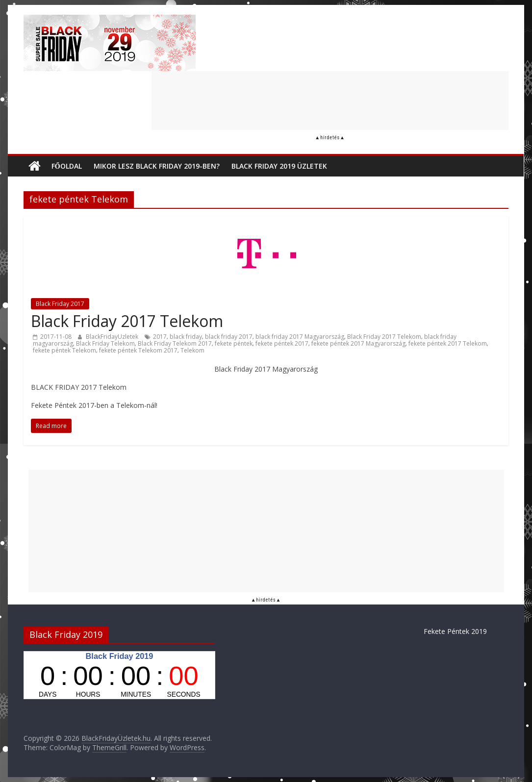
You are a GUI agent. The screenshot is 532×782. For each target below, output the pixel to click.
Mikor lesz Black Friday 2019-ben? (157, 166)
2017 (160, 337)
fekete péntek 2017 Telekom (448, 343)
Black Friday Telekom (105, 343)
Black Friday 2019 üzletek (279, 166)
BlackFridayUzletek (113, 337)
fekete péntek (234, 343)
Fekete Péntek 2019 (455, 631)
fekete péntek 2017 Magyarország (358, 343)
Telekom (192, 350)
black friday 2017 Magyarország (300, 337)
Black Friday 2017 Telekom (127, 321)
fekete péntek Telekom (64, 350)
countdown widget (119, 675)
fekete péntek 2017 (282, 343)
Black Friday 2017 (60, 304)
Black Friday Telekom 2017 (175, 343)
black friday (186, 337)
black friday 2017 (229, 337)
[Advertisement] (330, 101)
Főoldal (67, 166)
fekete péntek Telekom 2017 (138, 350)
